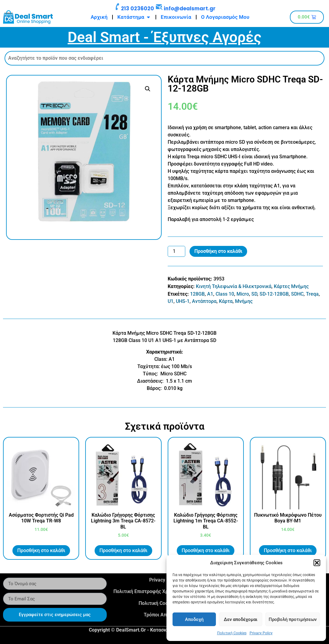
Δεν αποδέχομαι (241, 619)
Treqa (312, 294)
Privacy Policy (261, 633)
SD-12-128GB (274, 294)
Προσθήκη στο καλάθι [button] (41, 550)
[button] (317, 563)
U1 (171, 301)
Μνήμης (244, 301)
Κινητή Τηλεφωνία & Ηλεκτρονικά (234, 286)
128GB (197, 294)
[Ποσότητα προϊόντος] (176, 251)
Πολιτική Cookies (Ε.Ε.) (164, 603)
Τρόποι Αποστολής (164, 615)
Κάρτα (226, 301)
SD (254, 294)
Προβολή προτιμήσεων (293, 619)
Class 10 (225, 294)
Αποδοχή (194, 619)
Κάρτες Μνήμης (291, 286)
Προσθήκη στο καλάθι (218, 251)
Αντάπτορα (204, 301)
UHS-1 (183, 301)
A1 (210, 294)
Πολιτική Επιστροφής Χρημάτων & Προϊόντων (164, 591)
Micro (243, 294)
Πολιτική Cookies (232, 633)
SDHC (297, 294)
